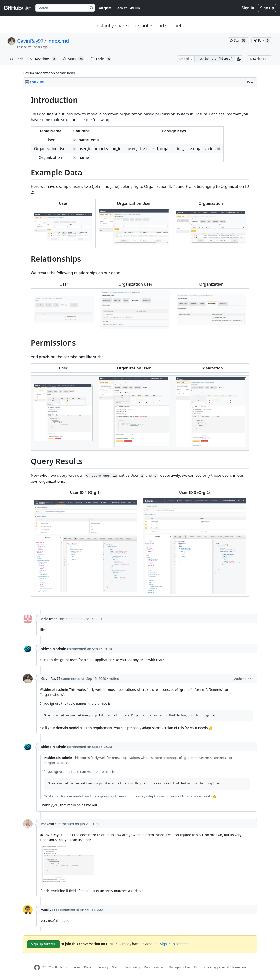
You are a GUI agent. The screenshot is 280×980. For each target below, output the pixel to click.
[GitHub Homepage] (37, 967)
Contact (159, 967)
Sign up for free (44, 944)
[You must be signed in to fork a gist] (262, 41)
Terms (76, 967)
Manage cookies (179, 967)
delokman (49, 619)
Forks (101, 59)
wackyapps (50, 910)
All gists (105, 8)
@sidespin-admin (54, 690)
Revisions (43, 59)
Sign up (267, 8)
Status (116, 967)
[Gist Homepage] (18, 8)
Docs (147, 967)
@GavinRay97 (51, 835)
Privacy (89, 967)
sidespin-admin (54, 649)
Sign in (248, 8)
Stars (74, 59)
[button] (239, 59)
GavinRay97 (30, 41)
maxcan (48, 824)
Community (132, 967)
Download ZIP (260, 59)
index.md (58, 41)
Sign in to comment (175, 944)
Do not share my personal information (220, 967)
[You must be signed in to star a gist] (238, 41)
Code (17, 59)
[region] (140, 348)
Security (103, 967)
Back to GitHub (128, 8)
